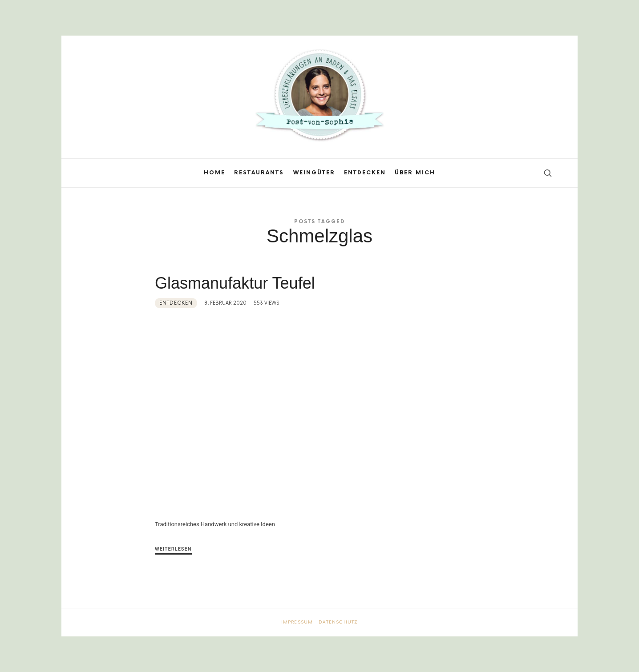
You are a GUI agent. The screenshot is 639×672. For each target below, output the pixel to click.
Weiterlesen (173, 549)
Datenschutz (338, 622)
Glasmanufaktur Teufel (237, 283)
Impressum (297, 622)
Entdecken (176, 303)
